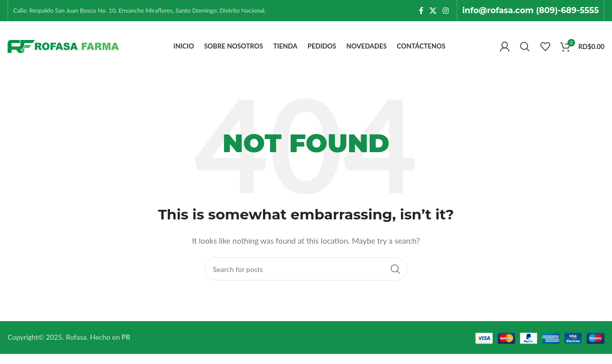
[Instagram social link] (446, 11)
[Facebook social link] (421, 11)
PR (126, 337)
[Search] (525, 47)
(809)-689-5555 (567, 10)
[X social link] (433, 11)
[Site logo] (63, 46)
